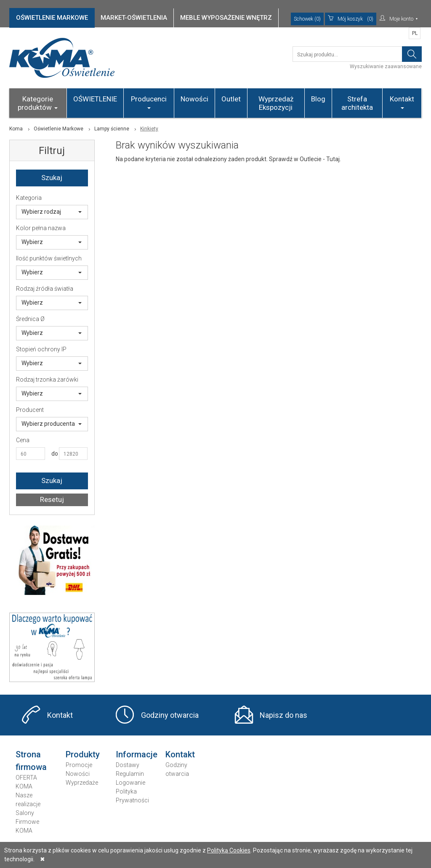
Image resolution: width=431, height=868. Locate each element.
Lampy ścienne (112, 129)
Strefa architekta (357, 103)
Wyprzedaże (82, 783)
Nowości (194, 99)
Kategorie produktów (38, 103)
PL (415, 33)
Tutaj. (334, 159)
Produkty (83, 754)
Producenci (149, 102)
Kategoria (29, 198)
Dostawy (128, 765)
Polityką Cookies (229, 850)
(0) (351, 19)
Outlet (231, 99)
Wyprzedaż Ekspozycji (276, 103)
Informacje (137, 754)
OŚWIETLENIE (95, 99)
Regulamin (130, 774)
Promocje (79, 765)
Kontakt (402, 102)
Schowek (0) (307, 19)
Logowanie (130, 783)
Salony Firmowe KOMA (27, 822)
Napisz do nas (283, 715)
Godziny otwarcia (170, 715)
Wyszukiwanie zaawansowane (386, 66)
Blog (318, 99)
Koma (16, 129)
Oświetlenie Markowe (59, 129)
